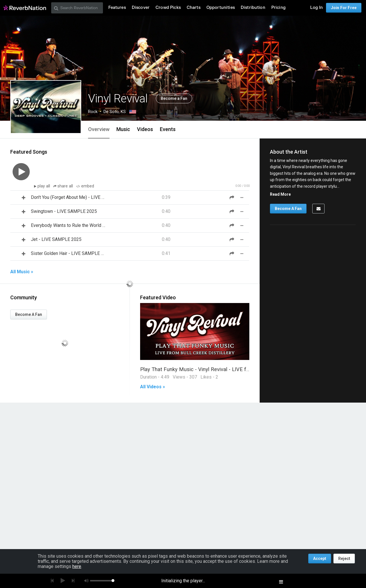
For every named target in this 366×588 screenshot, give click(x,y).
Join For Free (344, 8)
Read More (280, 194)
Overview (99, 129)
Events (168, 129)
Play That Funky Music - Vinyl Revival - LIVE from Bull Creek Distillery (221, 369)
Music (123, 129)
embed (85, 186)
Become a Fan (174, 98)
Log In (317, 8)
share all (64, 186)
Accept (320, 559)
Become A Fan (29, 314)
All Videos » (153, 387)
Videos (145, 129)
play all (44, 186)
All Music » (22, 272)
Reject (344, 559)
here (77, 566)
